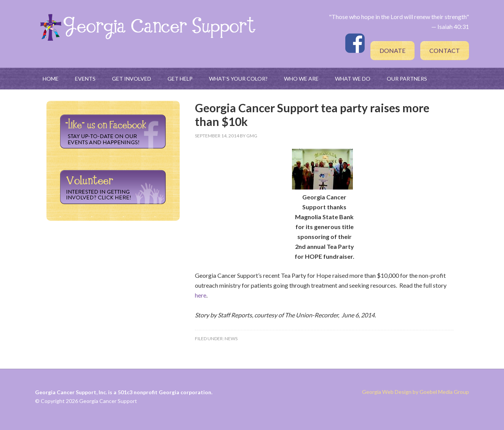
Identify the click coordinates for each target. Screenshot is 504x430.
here (201, 295)
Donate (392, 50)
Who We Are (301, 79)
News (231, 338)
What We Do (353, 79)
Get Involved (132, 79)
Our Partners (407, 79)
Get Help (180, 79)
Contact (445, 50)
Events (85, 79)
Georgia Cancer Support (148, 27)
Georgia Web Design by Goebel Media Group (415, 392)
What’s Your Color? (238, 79)
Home (51, 79)
